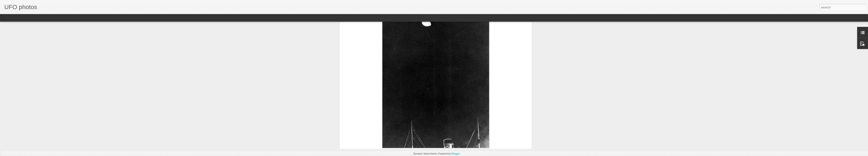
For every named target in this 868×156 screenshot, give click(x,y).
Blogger (456, 154)
